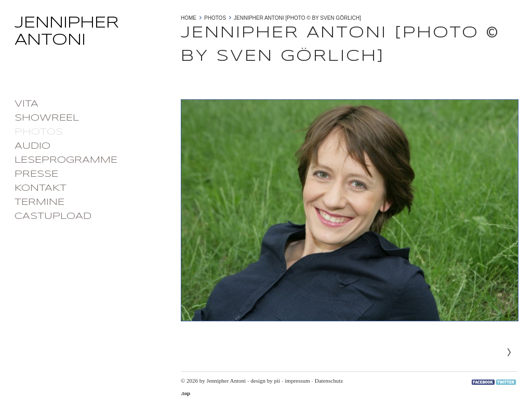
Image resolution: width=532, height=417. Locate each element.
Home (189, 18)
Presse (36, 174)
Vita (26, 104)
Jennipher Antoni (92, 35)
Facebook (483, 382)
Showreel (47, 118)
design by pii (265, 381)
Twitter (506, 382)
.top (185, 393)
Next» (509, 353)
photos (39, 132)
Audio (32, 146)
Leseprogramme (66, 160)
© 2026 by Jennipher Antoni (213, 381)
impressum (297, 381)
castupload (53, 216)
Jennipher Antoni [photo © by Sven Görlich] (297, 18)
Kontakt (41, 188)
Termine (39, 202)
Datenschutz (329, 381)
